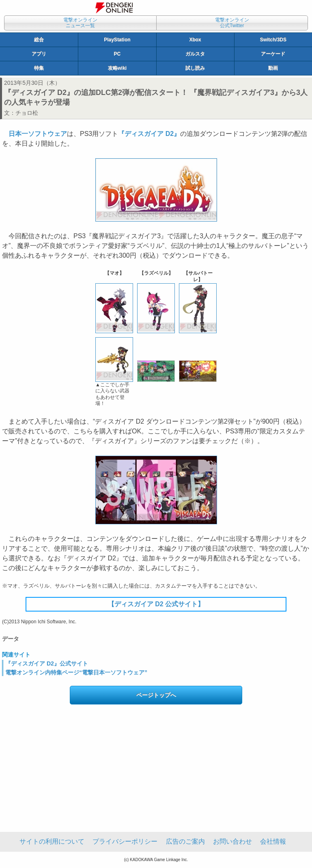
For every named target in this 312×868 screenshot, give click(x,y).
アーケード (273, 54)
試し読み (195, 68)
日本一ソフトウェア (38, 134)
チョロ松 (27, 113)
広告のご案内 (185, 841)
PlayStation (117, 40)
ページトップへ (156, 695)
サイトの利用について (52, 841)
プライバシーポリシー (125, 841)
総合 (39, 40)
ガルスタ (195, 54)
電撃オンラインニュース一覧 (80, 23)
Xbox (195, 40)
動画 (273, 68)
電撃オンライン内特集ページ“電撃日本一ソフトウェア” (76, 672)
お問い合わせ (232, 841)
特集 (39, 68)
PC (117, 54)
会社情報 (273, 841)
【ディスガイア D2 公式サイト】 (156, 604)
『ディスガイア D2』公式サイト (47, 663)
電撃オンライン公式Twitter (232, 23)
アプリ (39, 54)
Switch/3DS (273, 40)
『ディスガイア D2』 (149, 134)
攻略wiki (117, 68)
